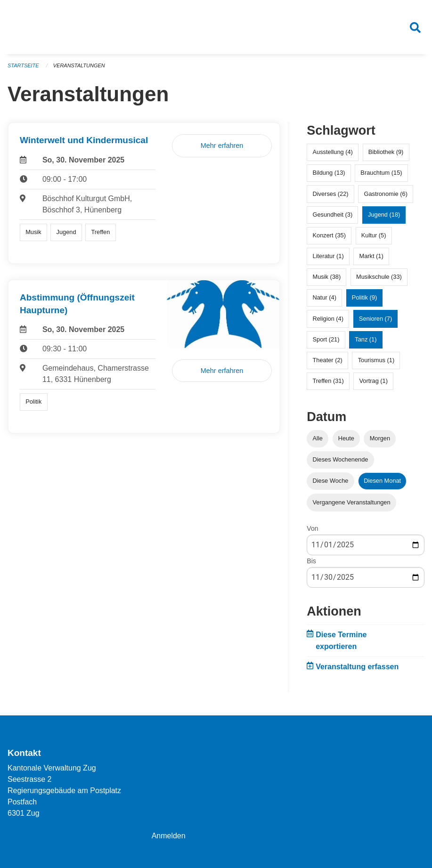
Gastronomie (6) (385, 194)
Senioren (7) (375, 319)
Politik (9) (364, 298)
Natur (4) (325, 298)
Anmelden (169, 836)
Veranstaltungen (79, 66)
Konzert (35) (329, 236)
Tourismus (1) (376, 361)
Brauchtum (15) (381, 173)
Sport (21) (326, 340)
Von (312, 528)
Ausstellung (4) (333, 152)
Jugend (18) (384, 215)
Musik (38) (327, 277)
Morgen (380, 439)
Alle (318, 439)
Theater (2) (328, 361)
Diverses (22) (331, 194)
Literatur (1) (328, 256)
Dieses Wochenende (341, 460)
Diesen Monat (382, 481)
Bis (311, 561)
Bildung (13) (329, 173)
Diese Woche (331, 481)
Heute (346, 439)
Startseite (23, 66)
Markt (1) (371, 256)
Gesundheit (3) (333, 215)
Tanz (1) (366, 340)
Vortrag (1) (374, 381)
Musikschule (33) (379, 277)
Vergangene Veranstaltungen (352, 502)
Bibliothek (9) (386, 152)
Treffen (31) (328, 381)
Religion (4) (328, 319)
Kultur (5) (374, 236)
